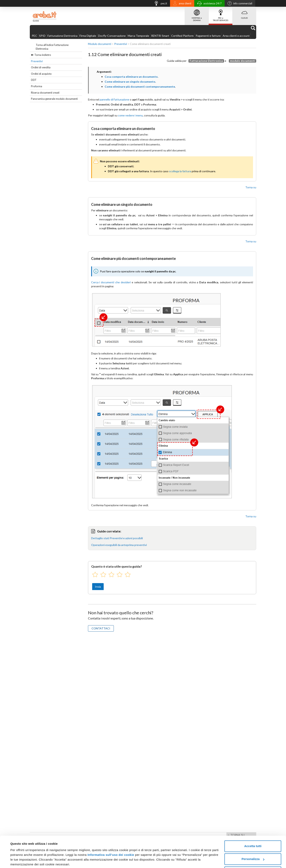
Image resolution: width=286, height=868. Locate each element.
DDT (34, 80)
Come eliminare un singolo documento (130, 82)
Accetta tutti (253, 831)
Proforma (37, 86)
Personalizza (253, 844)
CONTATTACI (101, 628)
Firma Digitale (88, 36)
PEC (34, 36)
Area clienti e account (236, 36)
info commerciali (239, 4)
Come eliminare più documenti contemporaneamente (140, 87)
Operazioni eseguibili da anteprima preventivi (119, 545)
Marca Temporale (138, 36)
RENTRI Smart (160, 36)
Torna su (251, 187)
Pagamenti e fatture (208, 36)
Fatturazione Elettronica (62, 36)
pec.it (159, 4)
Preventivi (37, 61)
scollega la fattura (180, 171)
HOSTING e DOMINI (197, 14)
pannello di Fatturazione (114, 99)
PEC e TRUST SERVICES (221, 14)
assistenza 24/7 (208, 4)
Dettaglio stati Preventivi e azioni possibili (117, 538)
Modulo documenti (100, 44)
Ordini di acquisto (41, 74)
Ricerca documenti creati (45, 93)
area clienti (181, 4)
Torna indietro (43, 55)
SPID (42, 36)
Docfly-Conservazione (112, 36)
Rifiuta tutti (253, 857)
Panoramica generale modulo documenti (54, 99)
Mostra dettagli (21, 860)
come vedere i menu (130, 115)
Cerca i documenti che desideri (111, 282)
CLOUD (244, 13)
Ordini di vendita (41, 67)
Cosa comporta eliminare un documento (131, 77)
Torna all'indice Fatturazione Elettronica (52, 47)
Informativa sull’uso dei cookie (111, 840)
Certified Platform (182, 36)
